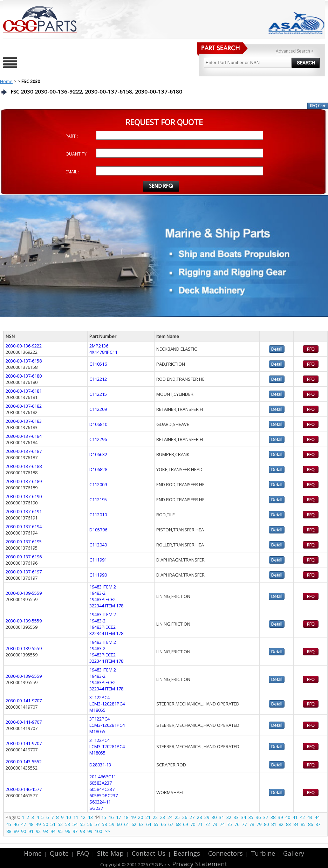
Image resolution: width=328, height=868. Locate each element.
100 (98, 831)
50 (46, 824)
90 (23, 831)
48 (31, 824)
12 (83, 817)
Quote (59, 853)
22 (155, 817)
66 (163, 824)
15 (104, 817)
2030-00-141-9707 (24, 701)
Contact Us (149, 853)
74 (222, 824)
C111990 (98, 575)
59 (112, 824)
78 (252, 824)
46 (16, 824)
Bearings (187, 853)
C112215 (98, 394)
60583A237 (101, 783)
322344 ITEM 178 (106, 606)
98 (82, 831)
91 (31, 831)
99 (90, 831)
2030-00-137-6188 (24, 466)
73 (215, 824)
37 (266, 817)
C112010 (98, 515)
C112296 (98, 439)
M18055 (97, 710)
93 (46, 831)
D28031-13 (100, 765)
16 (111, 817)
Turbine (263, 853)
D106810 (98, 424)
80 (266, 824)
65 (156, 824)
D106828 (98, 469)
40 (288, 817)
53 (68, 824)
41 (295, 817)
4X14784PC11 (103, 352)
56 (90, 824)
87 (318, 824)
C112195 (98, 500)
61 (127, 824)
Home (6, 81)
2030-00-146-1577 (24, 789)
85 (303, 824)
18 (126, 817)
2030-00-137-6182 (24, 406)
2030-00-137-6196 (24, 557)
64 (149, 824)
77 (244, 824)
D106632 (98, 454)
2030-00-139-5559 (24, 593)
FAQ (83, 853)
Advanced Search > (295, 51)
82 (281, 824)
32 (229, 817)
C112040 (98, 545)
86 (310, 824)
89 (16, 831)
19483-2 (97, 593)
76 (237, 824)
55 (82, 824)
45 (9, 824)
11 (76, 817)
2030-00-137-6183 (24, 421)
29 (207, 817)
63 (141, 824)
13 (90, 817)
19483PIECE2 (102, 599)
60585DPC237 (104, 795)
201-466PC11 (103, 777)
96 (68, 831)
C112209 (98, 409)
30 (214, 817)
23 (163, 817)
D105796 (98, 530)
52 (60, 824)
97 (75, 831)
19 (133, 817)
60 (119, 824)
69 (185, 824)
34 (244, 817)
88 (9, 831)
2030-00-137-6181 (24, 391)
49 (38, 824)
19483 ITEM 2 (103, 587)
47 (23, 824)
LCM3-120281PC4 (107, 704)
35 (251, 817)
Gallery (294, 853)
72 (207, 824)
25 (177, 817)
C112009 (98, 484)
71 (200, 824)
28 (199, 817)
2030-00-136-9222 (24, 346)
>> (107, 831)
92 (38, 831)
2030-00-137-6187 (24, 451)
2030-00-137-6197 (24, 572)
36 (258, 817)
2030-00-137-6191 (24, 511)
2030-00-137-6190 (24, 496)
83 (288, 824)
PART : (72, 136)
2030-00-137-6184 (24, 436)
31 (221, 817)
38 (273, 817)
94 (53, 831)
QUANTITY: (77, 154)
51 (53, 824)
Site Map (110, 853)
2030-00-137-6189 (24, 481)
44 (317, 817)
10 (68, 817)
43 (310, 817)
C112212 (98, 379)
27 (192, 817)
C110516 (98, 364)
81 (274, 824)
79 (259, 824)
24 (170, 817)
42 (302, 817)
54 (75, 824)
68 (178, 824)
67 (171, 824)
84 (296, 824)
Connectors (225, 853)
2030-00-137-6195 (24, 542)
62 (134, 824)
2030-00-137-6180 (24, 376)
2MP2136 (99, 346)
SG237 (96, 808)
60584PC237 (102, 789)
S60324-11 (100, 802)
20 (141, 817)
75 (230, 824)
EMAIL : (72, 172)
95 (60, 831)
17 (118, 817)
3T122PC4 (100, 697)
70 (193, 824)
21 (148, 817)
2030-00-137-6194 (24, 526)
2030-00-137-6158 (24, 361)
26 (185, 817)
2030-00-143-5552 (24, 762)
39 (280, 817)
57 (97, 824)
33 (236, 817)
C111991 (98, 560)
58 (104, 824)
